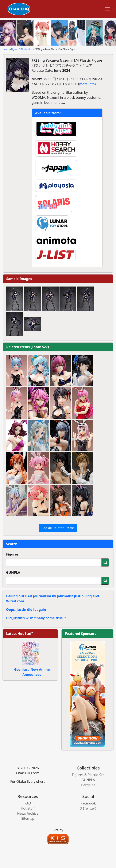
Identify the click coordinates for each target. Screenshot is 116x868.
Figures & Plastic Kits (21, 49)
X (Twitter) (88, 808)
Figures (12, 554)
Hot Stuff (28, 808)
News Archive (28, 813)
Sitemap (28, 818)
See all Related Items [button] (58, 528)
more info (87, 84)
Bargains (88, 785)
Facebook (88, 803)
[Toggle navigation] (108, 9)
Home (6, 49)
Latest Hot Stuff (19, 634)
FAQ (28, 803)
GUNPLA (13, 572)
